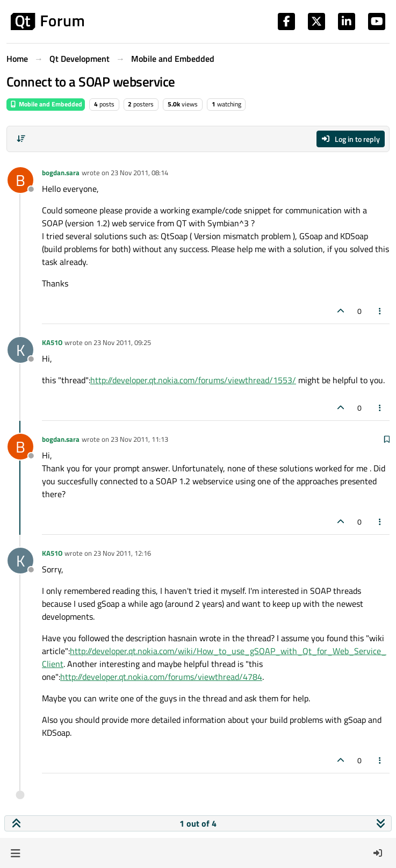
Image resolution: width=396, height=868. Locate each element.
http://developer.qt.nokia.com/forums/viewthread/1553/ (193, 380)
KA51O (52, 342)
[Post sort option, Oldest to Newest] (21, 139)
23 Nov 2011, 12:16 (122, 553)
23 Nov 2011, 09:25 (122, 342)
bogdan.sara (61, 173)
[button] (15, 853)
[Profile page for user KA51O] (20, 350)
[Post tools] (380, 311)
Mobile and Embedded (46, 104)
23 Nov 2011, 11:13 (139, 439)
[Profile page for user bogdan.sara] (20, 180)
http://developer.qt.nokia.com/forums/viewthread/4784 (161, 677)
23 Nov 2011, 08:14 (139, 173)
